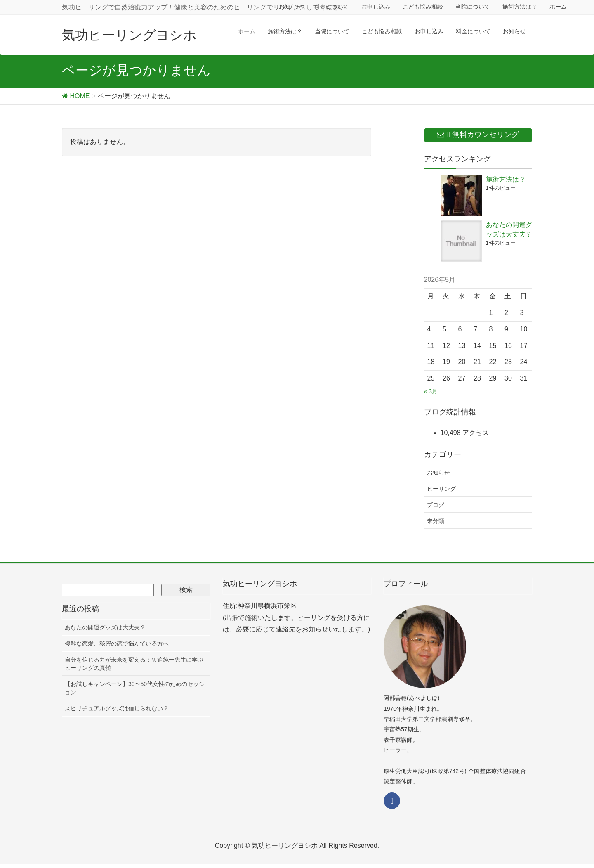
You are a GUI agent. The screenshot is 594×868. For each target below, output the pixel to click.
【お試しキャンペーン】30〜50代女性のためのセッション (135, 688)
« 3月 (431, 391)
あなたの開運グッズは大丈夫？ (105, 627)
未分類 (436, 521)
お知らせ (438, 473)
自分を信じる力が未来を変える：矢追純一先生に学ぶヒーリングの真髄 (134, 664)
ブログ (436, 505)
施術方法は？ (506, 179)
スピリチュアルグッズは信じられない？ (117, 708)
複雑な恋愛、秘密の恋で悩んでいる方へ (117, 643)
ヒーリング (441, 489)
